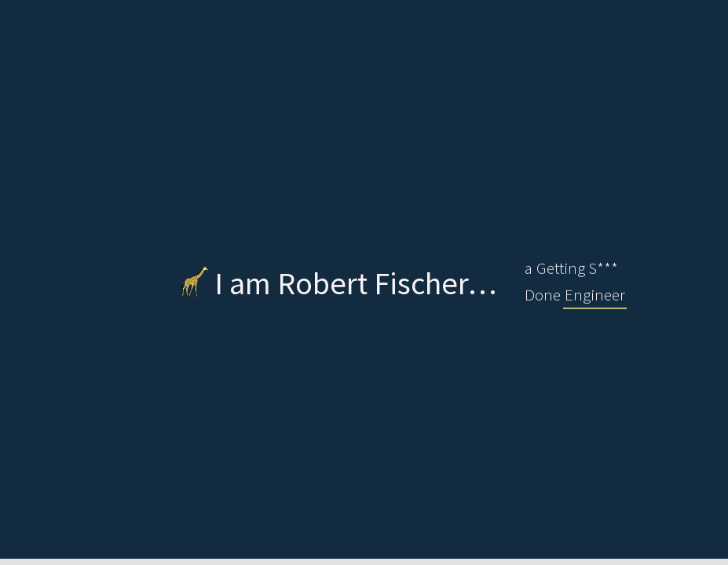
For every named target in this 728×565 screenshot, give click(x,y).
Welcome (177, 20)
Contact (554, 20)
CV (314, 20)
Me (254, 20)
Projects (391, 20)
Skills (473, 20)
